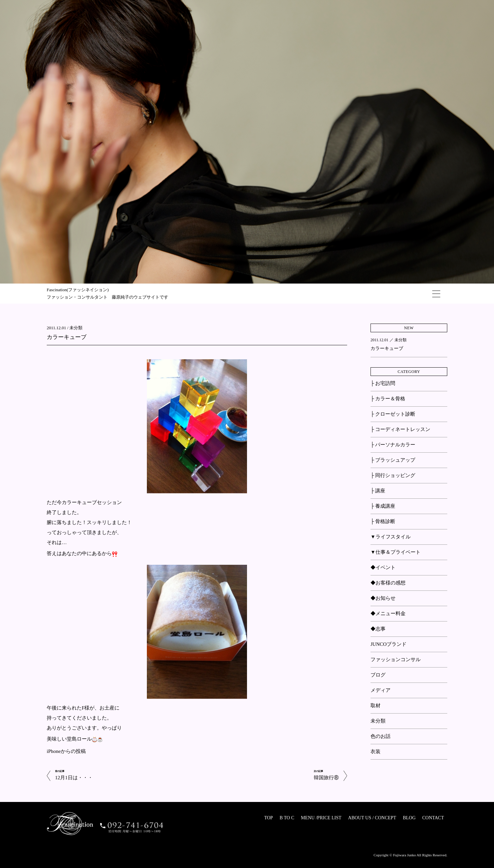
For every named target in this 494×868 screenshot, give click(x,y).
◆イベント (383, 567)
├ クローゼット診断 (393, 414)
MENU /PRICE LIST (321, 818)
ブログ (378, 675)
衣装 (376, 752)
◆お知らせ (383, 598)
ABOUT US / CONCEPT (372, 818)
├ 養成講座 (383, 506)
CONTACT (433, 818)
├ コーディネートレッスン (400, 429)
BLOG (409, 818)
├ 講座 (378, 491)
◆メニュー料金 (388, 613)
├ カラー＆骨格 (388, 399)
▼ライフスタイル (391, 537)
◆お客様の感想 (388, 583)
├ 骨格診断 (383, 521)
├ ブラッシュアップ (393, 460)
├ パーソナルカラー (393, 445)
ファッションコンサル (396, 660)
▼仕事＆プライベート (396, 552)
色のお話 (381, 736)
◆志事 (378, 629)
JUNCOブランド (389, 644)
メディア (381, 690)
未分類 (76, 328)
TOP (268, 818)
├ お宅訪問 (383, 383)
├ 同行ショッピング (393, 475)
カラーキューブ (67, 337)
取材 (376, 706)
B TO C (287, 818)
